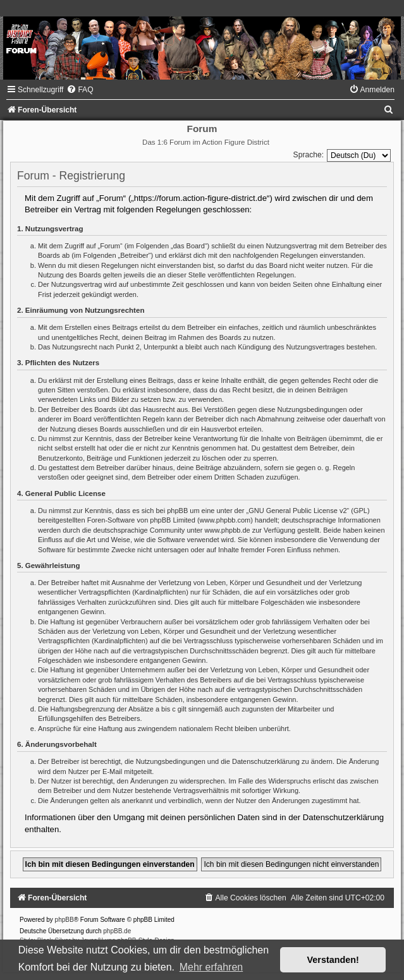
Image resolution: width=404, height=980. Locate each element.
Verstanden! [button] (333, 960)
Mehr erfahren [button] (211, 967)
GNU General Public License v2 (297, 511)
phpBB (64, 920)
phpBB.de (117, 931)
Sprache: (309, 155)
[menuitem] (80, 90)
